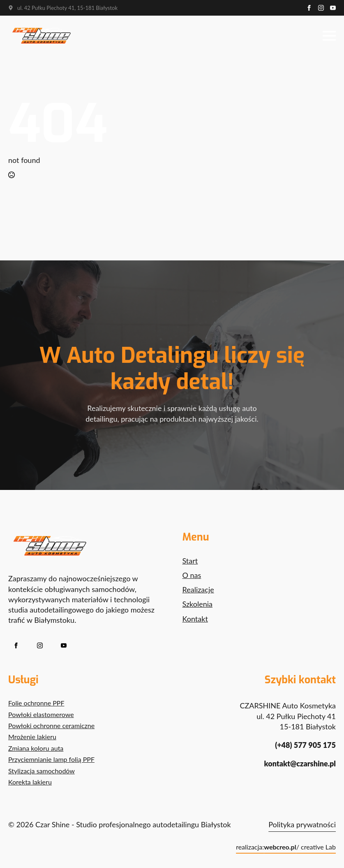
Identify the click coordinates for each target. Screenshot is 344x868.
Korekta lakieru (30, 782)
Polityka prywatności (302, 824)
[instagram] (321, 8)
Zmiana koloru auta (36, 748)
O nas (192, 575)
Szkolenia (198, 604)
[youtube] (333, 8)
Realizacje (198, 589)
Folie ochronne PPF (36, 703)
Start (190, 561)
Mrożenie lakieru (32, 737)
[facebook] (309, 8)
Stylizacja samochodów (42, 771)
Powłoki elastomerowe (41, 714)
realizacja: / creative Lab (286, 847)
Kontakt (195, 619)
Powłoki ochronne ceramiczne (51, 725)
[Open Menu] (329, 36)
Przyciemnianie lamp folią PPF (51, 759)
